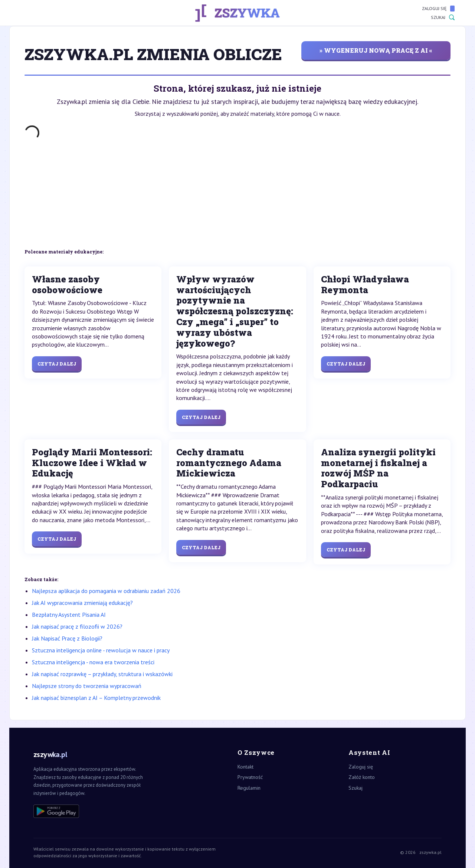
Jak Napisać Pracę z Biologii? (67, 638)
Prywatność (250, 777)
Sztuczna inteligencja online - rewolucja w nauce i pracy (101, 650)
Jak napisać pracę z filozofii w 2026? (77, 626)
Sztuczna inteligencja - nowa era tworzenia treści (93, 662)
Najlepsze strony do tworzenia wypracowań (87, 686)
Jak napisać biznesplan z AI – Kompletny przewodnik (96, 698)
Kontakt (245, 767)
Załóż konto (362, 777)
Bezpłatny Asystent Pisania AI (69, 615)
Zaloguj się (438, 9)
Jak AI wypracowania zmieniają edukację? (82, 603)
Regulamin (249, 788)
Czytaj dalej (57, 364)
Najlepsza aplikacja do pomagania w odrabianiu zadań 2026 (106, 591)
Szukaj (443, 17)
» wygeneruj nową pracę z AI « (376, 50)
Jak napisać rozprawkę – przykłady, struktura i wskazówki (102, 674)
